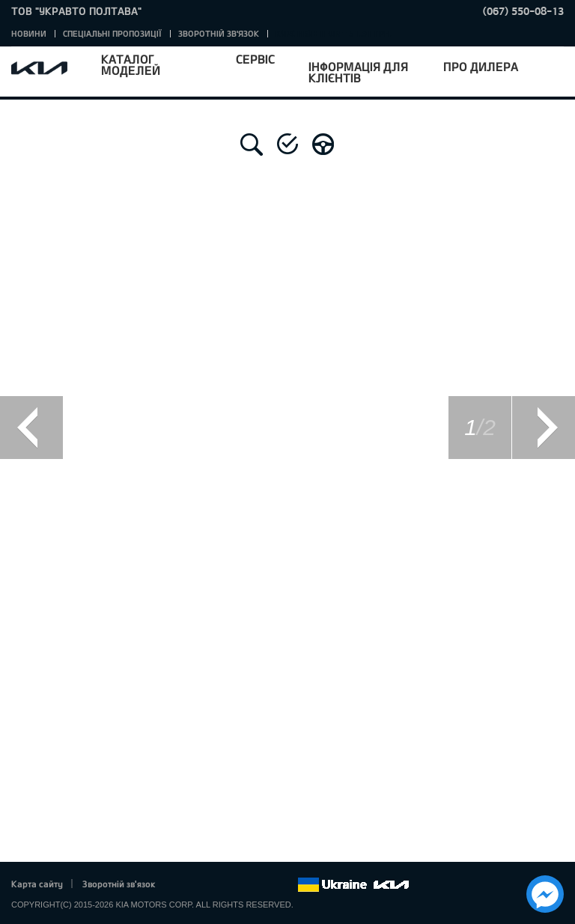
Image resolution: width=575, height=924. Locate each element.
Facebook (183, 885)
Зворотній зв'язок (219, 33)
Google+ (224, 885)
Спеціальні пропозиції (112, 33)
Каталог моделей (131, 64)
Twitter (203, 885)
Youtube (245, 885)
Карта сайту (37, 884)
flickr (286, 885)
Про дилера (481, 66)
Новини (29, 33)
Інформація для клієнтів (358, 72)
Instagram (265, 885)
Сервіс (255, 59)
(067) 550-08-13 (523, 11)
